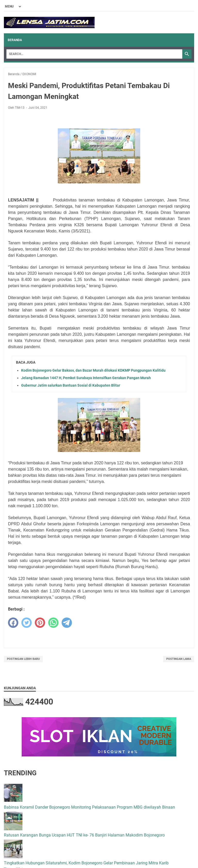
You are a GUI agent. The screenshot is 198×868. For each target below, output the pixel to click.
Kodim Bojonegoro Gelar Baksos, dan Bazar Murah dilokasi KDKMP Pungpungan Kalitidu (93, 370)
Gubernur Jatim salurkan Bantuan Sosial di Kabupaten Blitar (71, 385)
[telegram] (67, 623)
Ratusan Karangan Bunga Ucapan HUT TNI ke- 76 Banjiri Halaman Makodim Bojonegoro (84, 835)
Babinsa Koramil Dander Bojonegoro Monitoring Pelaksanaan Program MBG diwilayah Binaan (89, 807)
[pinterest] (40, 623)
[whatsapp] (53, 623)
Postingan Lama (179, 659)
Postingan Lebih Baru (23, 659)
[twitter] (27, 623)
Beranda (15, 40)
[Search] (94, 54)
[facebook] (13, 623)
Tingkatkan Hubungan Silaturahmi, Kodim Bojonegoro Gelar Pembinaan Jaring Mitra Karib (86, 863)
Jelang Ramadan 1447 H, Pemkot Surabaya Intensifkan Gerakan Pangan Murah (86, 378)
